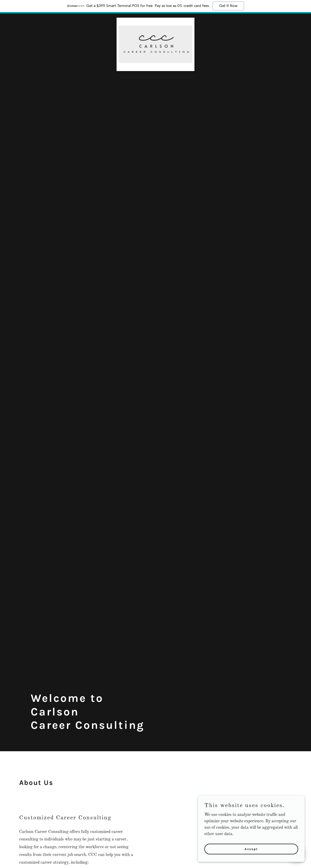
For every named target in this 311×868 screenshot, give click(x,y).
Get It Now (228, 6)
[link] (156, 20)
